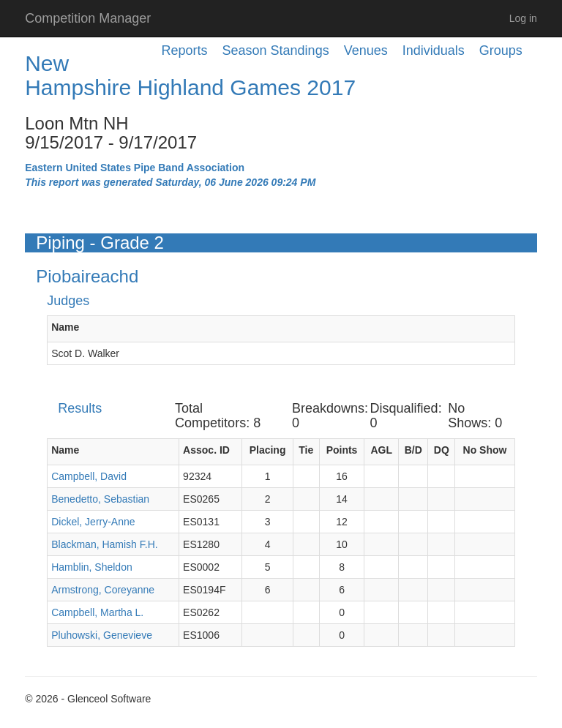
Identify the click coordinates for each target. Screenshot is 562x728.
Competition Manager (88, 18)
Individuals (434, 50)
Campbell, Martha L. (97, 612)
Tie (306, 450)
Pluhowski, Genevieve (102, 635)
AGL (381, 450)
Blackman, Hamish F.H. (104, 544)
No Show (485, 450)
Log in (523, 18)
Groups (501, 50)
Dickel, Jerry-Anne (93, 522)
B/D (413, 450)
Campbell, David (89, 476)
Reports (185, 50)
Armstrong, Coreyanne (103, 590)
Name (65, 327)
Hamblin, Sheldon (92, 567)
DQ (442, 450)
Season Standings (276, 50)
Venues (366, 50)
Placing (268, 450)
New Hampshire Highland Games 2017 (190, 75)
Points (342, 450)
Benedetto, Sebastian (100, 499)
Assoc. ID (206, 450)
